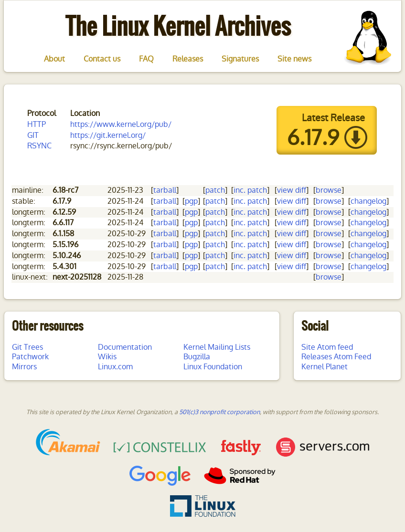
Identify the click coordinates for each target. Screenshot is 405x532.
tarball (165, 190)
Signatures (240, 59)
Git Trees (27, 347)
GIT (33, 135)
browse (329, 190)
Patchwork (30, 357)
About (54, 59)
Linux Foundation (213, 367)
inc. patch (250, 190)
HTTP (37, 124)
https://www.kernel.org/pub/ (121, 124)
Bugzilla (197, 357)
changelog (368, 201)
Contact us (102, 59)
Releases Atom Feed (336, 357)
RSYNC (39, 146)
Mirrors (24, 367)
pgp (191, 201)
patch (215, 190)
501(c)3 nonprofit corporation (219, 412)
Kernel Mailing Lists (217, 347)
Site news (294, 59)
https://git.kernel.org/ (108, 135)
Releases (188, 59)
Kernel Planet (325, 367)
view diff (292, 190)
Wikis (107, 357)
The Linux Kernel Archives (178, 26)
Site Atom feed (327, 347)
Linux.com (115, 367)
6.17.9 (313, 138)
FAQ (146, 59)
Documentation (125, 347)
